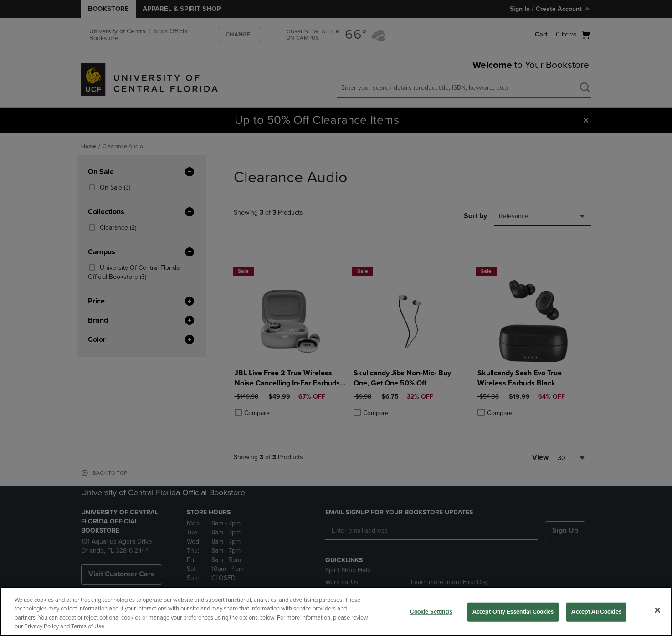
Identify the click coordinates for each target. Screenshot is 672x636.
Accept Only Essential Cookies (513, 612)
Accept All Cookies (596, 612)
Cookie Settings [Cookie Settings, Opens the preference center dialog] (431, 612)
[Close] (657, 610)
